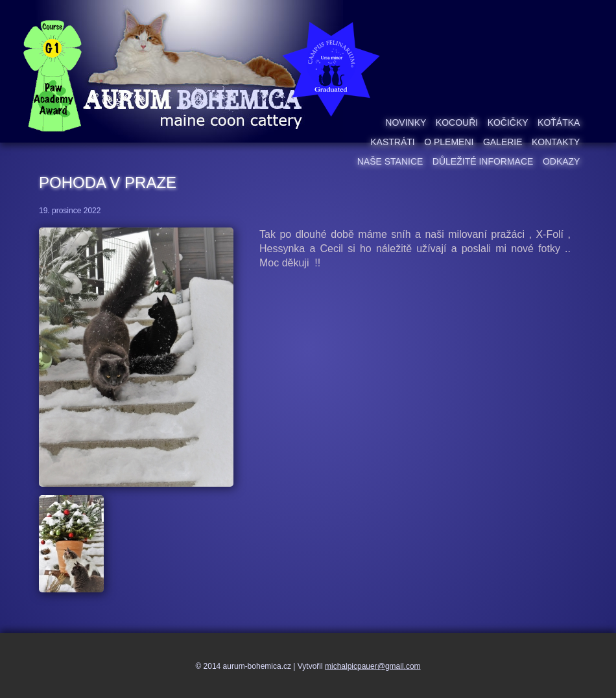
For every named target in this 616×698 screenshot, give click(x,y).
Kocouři (457, 122)
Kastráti (392, 142)
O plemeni (449, 142)
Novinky (406, 122)
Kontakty (556, 142)
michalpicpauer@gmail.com (373, 666)
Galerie (503, 142)
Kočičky (508, 122)
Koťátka (559, 122)
